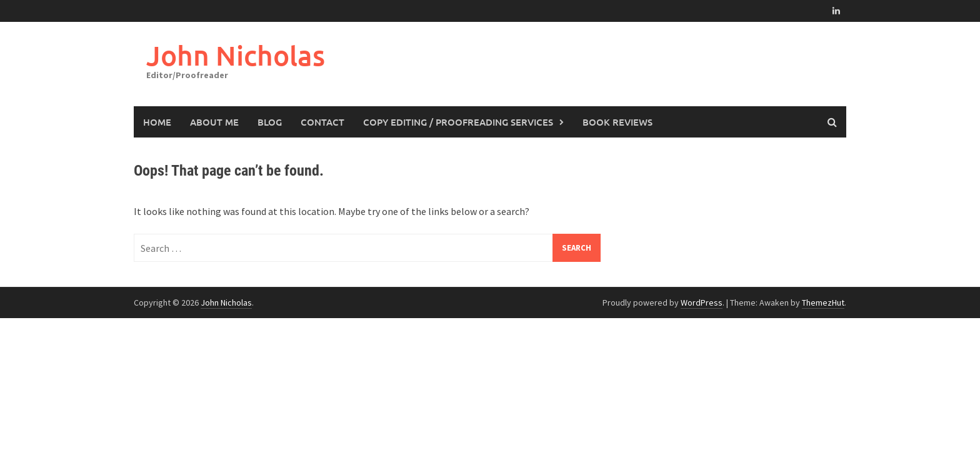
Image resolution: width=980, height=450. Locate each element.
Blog (270, 122)
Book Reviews (617, 122)
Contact (322, 122)
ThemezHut (823, 302)
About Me (214, 122)
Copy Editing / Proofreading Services (458, 122)
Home (157, 122)
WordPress (702, 302)
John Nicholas (236, 55)
